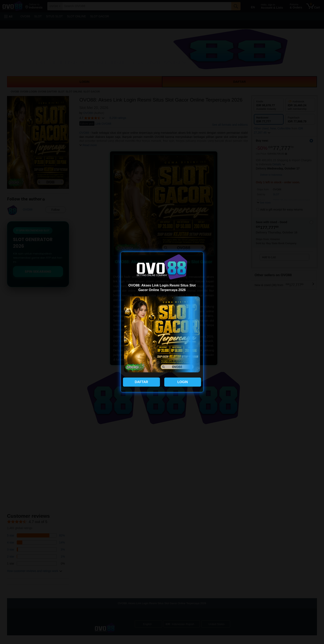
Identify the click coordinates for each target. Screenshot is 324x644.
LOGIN (183, 382)
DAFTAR (141, 382)
